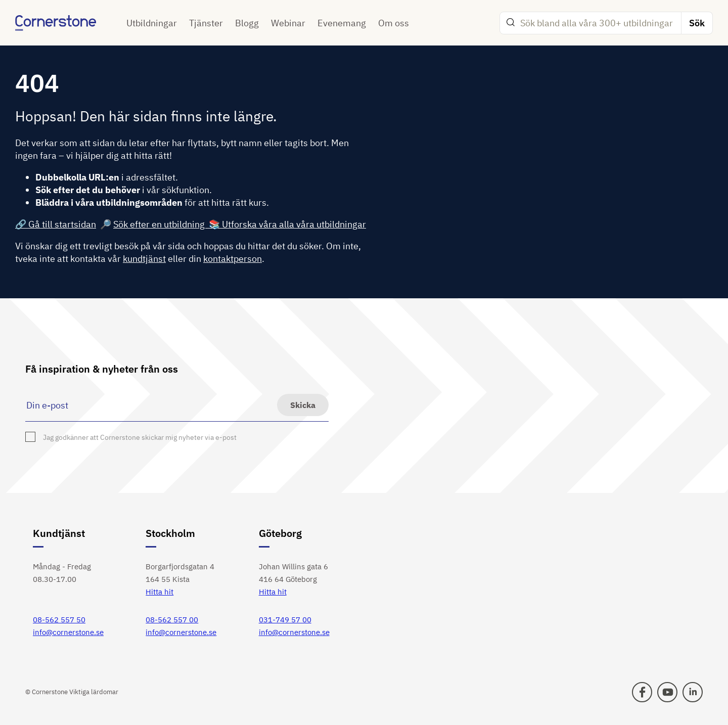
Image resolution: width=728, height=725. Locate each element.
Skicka (303, 405)
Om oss (394, 23)
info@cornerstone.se (68, 632)
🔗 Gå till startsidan (56, 224)
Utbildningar (152, 23)
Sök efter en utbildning (161, 224)
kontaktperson (233, 259)
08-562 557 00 (172, 620)
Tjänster (206, 23)
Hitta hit (160, 592)
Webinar (288, 23)
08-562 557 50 (59, 620)
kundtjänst (144, 259)
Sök (697, 23)
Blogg (247, 23)
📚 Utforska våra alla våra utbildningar (287, 224)
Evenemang (342, 23)
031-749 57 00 (285, 620)
